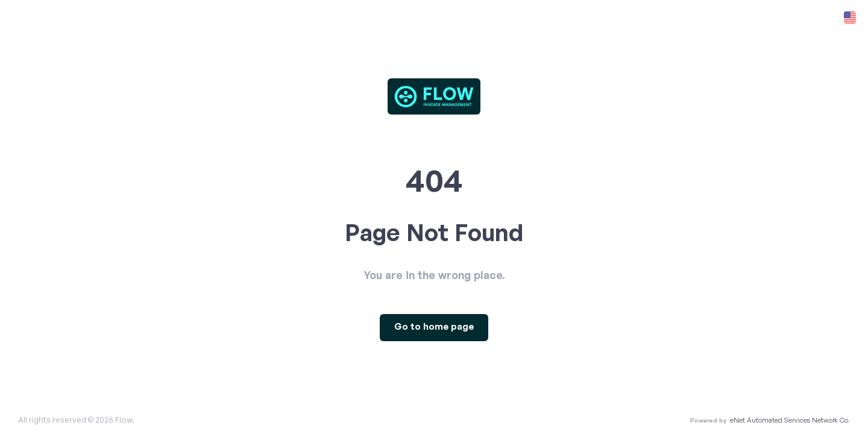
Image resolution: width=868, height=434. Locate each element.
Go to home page (434, 327)
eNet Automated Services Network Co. (790, 420)
